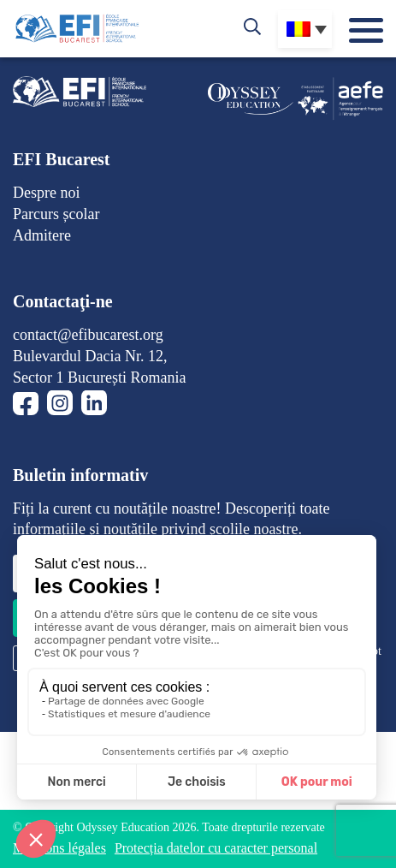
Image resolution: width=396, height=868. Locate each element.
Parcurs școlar (56, 214)
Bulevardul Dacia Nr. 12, (90, 356)
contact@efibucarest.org (88, 335)
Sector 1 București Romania (99, 378)
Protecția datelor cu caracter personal (216, 848)
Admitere (42, 235)
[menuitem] (305, 29)
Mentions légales (59, 848)
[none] (305, 29)
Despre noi (46, 193)
